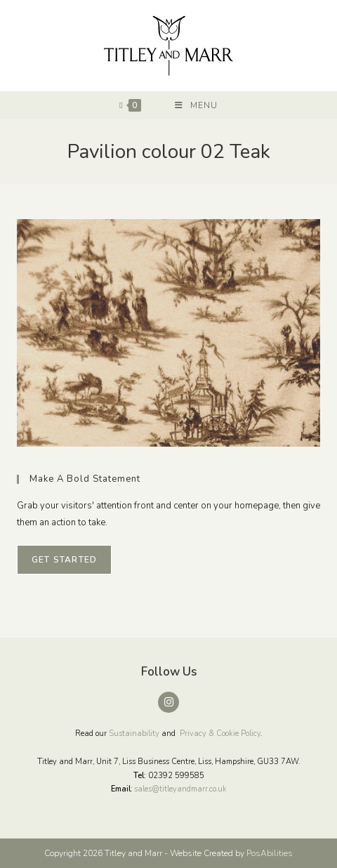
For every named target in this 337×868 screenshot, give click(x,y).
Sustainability (134, 734)
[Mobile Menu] (196, 105)
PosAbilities (270, 853)
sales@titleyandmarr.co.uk (180, 789)
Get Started (64, 560)
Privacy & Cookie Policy (220, 734)
